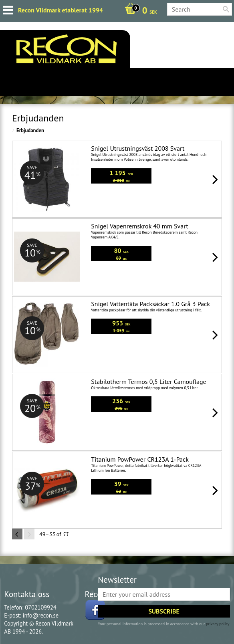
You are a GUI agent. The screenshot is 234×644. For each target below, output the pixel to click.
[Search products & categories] (200, 9)
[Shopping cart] (139, 11)
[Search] (226, 9)
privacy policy (218, 624)
